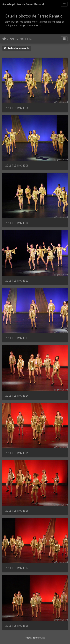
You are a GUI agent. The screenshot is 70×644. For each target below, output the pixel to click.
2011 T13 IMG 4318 (17, 626)
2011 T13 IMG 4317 (17, 568)
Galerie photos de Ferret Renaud (23, 4)
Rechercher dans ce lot (17, 48)
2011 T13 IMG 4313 (17, 338)
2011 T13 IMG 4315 (17, 453)
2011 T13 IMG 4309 (17, 166)
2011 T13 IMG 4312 (17, 281)
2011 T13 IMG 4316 (17, 511)
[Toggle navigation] (64, 4)
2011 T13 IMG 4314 (17, 396)
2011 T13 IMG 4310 (17, 223)
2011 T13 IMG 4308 (17, 108)
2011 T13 (26, 39)
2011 (13, 39)
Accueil (4, 39)
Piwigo (42, 638)
